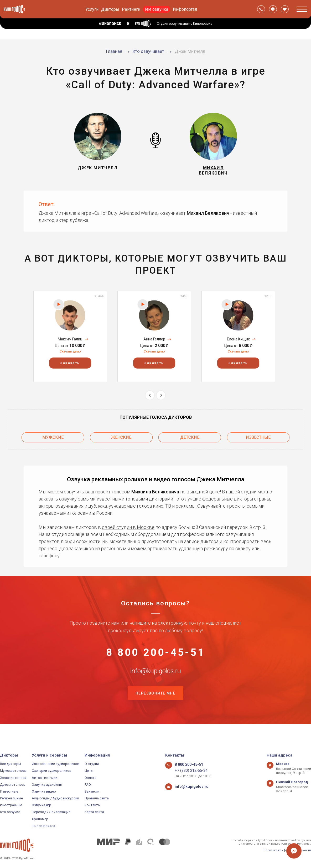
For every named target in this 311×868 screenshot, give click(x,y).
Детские (190, 440)
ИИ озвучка (157, 9)
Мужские (53, 440)
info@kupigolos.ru (155, 682)
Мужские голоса (13, 771)
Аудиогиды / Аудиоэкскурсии (55, 798)
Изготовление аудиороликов (56, 764)
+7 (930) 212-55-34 (189, 771)
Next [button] (161, 399)
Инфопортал (185, 9)
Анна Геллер (154, 343)
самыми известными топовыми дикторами (125, 500)
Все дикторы (11, 764)
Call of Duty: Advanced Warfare (126, 217)
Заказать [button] (70, 366)
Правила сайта (97, 798)
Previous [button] (150, 399)
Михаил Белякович (208, 217)
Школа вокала (43, 826)
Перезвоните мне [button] (155, 708)
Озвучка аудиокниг (47, 785)
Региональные (11, 798)
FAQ (88, 785)
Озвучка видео (44, 791)
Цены (89, 771)
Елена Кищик (238, 343)
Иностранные (11, 805)
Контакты (93, 805)
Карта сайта (94, 812)
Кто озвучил (10, 812)
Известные (258, 440)
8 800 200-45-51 (155, 656)
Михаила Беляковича (155, 492)
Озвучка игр (42, 805)
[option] (70, 340)
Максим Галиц (70, 343)
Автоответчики (45, 778)
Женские (121, 440)
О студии (92, 764)
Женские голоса (13, 778)
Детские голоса (13, 785)
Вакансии (92, 791)
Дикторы (110, 9)
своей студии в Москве (128, 528)
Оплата (90, 778)
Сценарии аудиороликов (52, 771)
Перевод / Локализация (51, 812)
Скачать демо (70, 355)
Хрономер (40, 819)
